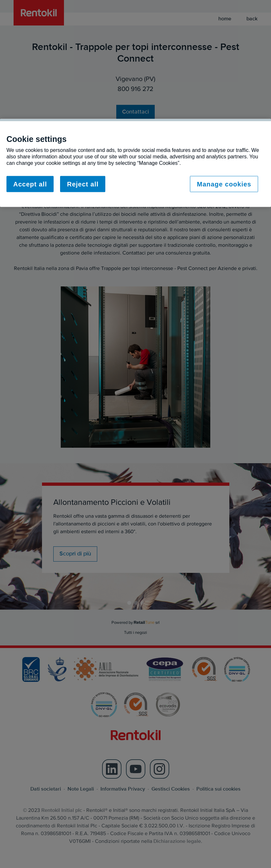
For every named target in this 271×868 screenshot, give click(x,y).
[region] (135, 163)
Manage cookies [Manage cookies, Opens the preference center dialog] (224, 184)
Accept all (30, 184)
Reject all (83, 184)
